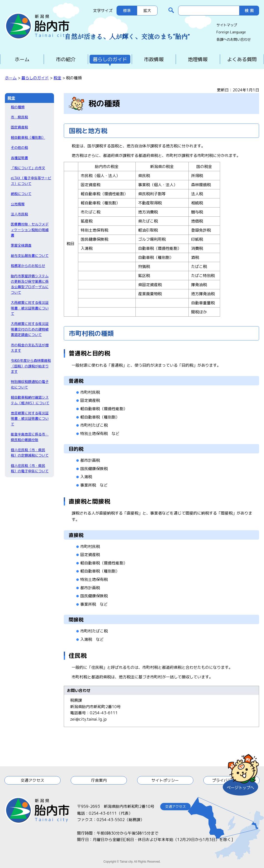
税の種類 (18, 107)
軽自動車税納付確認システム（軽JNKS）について (30, 400)
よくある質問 (242, 59)
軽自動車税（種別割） (28, 137)
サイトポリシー (165, 780)
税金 (57, 78)
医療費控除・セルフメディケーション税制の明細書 (30, 230)
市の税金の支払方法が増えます (30, 348)
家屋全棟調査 (21, 245)
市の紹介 (66, 59)
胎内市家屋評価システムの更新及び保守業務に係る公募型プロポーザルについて (30, 284)
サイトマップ (227, 25)
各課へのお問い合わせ (234, 40)
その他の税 (19, 147)
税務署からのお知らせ (28, 266)
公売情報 (18, 204)
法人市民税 (19, 214)
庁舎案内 (99, 780)
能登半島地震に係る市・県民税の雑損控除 (30, 437)
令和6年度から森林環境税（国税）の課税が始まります (31, 366)
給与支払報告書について (30, 256)
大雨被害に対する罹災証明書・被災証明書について (30, 308)
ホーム (22, 59)
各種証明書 (19, 158)
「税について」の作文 (28, 168)
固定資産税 (19, 127)
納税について (21, 194)
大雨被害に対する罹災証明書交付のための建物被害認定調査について (30, 329)
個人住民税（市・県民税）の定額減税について (30, 453)
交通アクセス (32, 780)
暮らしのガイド (110, 59)
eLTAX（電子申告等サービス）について (31, 181)
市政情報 (154, 59)
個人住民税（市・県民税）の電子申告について (30, 468)
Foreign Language (231, 32)
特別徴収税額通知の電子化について (30, 384)
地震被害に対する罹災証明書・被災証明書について (30, 419)
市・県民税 (19, 117)
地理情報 (198, 59)
